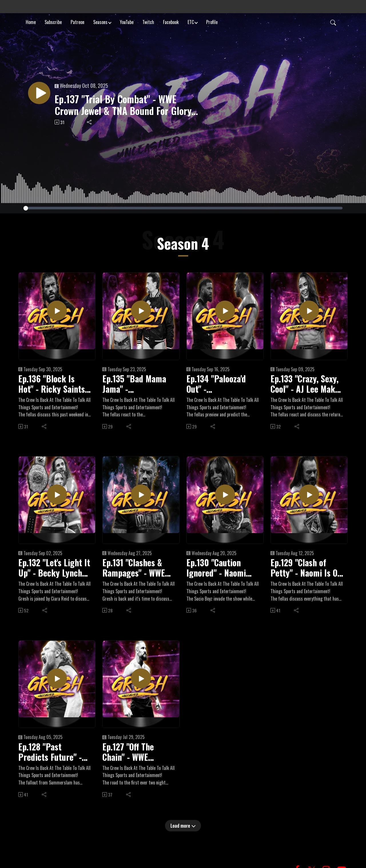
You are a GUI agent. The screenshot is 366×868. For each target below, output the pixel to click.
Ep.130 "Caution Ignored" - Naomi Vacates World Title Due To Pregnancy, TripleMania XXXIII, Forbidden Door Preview (220, 568)
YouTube (127, 21)
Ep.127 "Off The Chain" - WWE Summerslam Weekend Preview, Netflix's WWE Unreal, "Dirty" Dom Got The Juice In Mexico (137, 752)
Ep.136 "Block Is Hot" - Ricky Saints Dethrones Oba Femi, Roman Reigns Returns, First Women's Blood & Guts (54, 384)
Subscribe (53, 21)
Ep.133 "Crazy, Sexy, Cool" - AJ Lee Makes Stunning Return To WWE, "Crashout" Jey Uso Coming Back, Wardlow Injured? (307, 384)
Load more (183, 826)
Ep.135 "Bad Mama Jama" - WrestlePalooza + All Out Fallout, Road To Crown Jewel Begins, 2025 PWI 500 (138, 384)
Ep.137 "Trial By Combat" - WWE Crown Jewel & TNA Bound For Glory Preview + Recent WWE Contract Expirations (123, 105)
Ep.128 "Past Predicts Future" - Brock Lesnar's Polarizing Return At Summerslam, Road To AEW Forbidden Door (54, 752)
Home (31, 21)
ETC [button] (191, 21)
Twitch (148, 21)
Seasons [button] (100, 21)
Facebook (171, 21)
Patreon (77, 21)
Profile (212, 21)
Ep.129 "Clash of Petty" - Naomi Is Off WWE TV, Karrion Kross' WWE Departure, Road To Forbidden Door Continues (307, 568)
